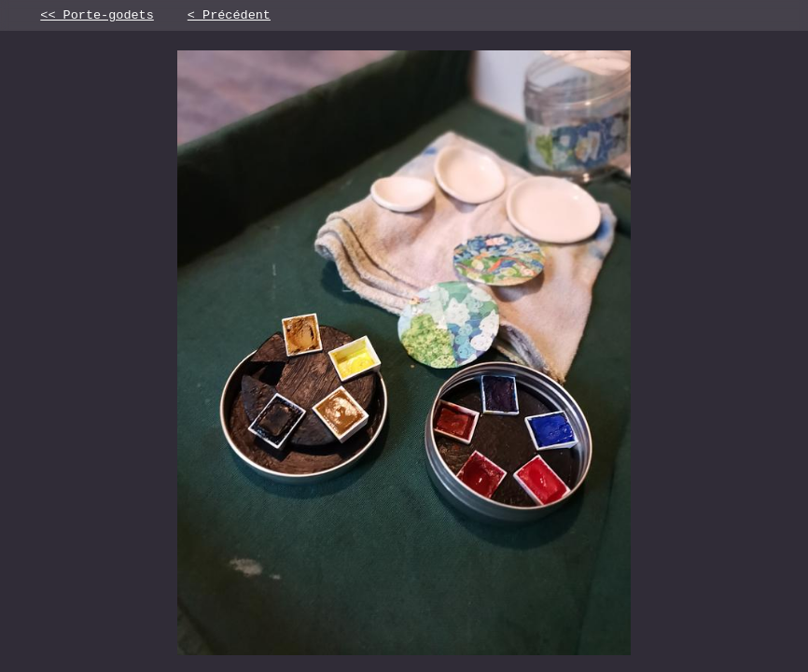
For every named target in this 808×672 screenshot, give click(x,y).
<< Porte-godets (97, 17)
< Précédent (229, 17)
